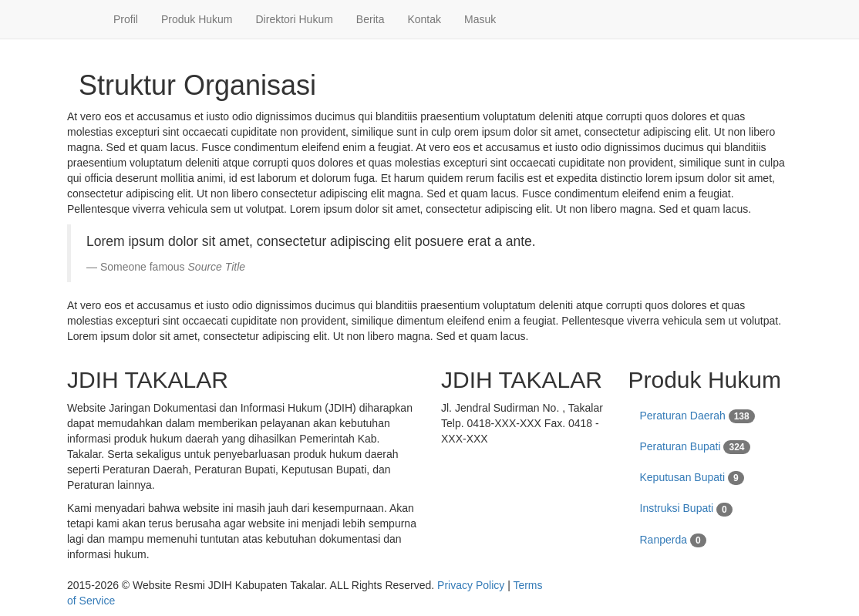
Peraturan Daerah (697, 416)
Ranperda (673, 540)
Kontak (424, 19)
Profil (126, 19)
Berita (371, 19)
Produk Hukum (197, 19)
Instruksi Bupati (686, 509)
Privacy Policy (471, 585)
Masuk (480, 19)
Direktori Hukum (295, 19)
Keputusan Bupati (692, 478)
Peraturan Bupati (695, 447)
